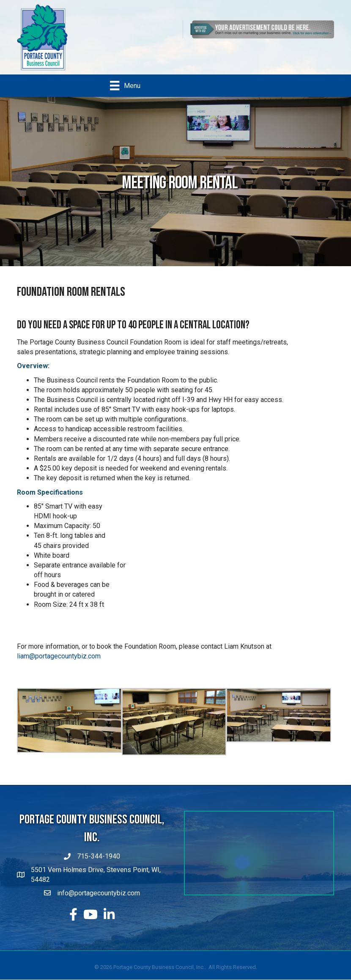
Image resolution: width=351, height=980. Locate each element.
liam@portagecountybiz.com (59, 657)
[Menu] (125, 85)
